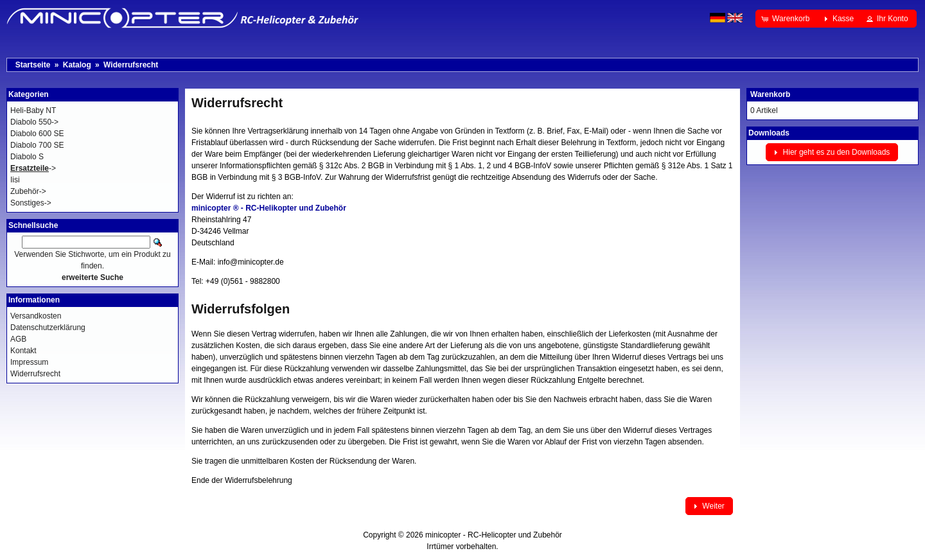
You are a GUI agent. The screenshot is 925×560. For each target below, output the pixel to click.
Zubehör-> (28, 191)
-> (33, 168)
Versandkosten (36, 316)
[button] (787, 19)
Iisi (15, 180)
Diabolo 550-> (34, 122)
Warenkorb (770, 94)
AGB (18, 339)
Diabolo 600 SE (37, 134)
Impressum (29, 362)
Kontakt (23, 351)
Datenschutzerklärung (48, 328)
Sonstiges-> (31, 203)
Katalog (77, 65)
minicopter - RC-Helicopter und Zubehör (494, 535)
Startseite (33, 65)
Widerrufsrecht (131, 65)
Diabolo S (27, 157)
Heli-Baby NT (33, 110)
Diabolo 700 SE (37, 145)
